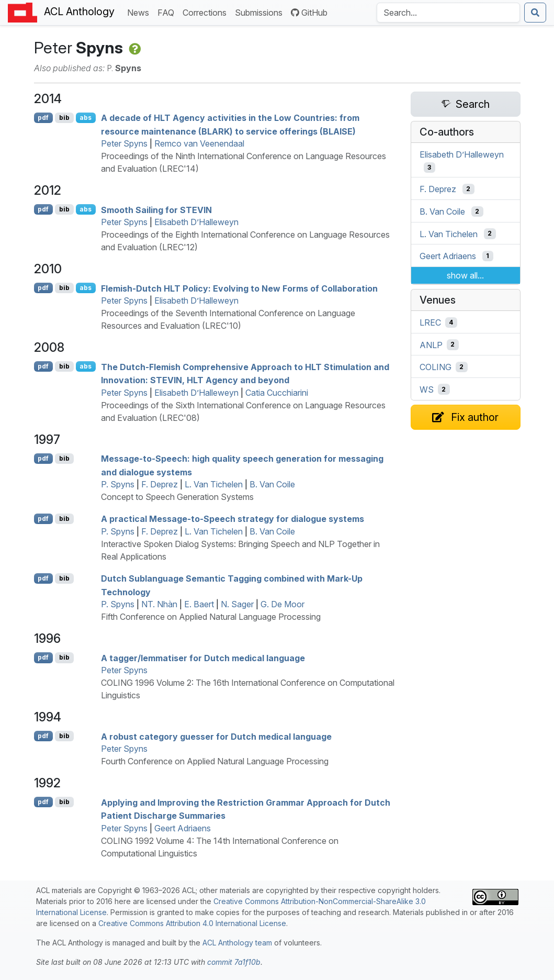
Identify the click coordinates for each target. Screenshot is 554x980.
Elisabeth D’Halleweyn (196, 222)
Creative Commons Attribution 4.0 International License (192, 923)
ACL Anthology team (237, 943)
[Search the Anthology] (448, 13)
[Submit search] (535, 13)
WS (427, 389)
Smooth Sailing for (156, 209)
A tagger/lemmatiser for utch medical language (203, 658)
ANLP (431, 344)
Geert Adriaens (183, 828)
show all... (465, 275)
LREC (430, 322)
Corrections (207, 12)
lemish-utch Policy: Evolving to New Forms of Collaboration (239, 288)
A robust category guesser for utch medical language (216, 736)
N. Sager (237, 604)
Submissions (261, 12)
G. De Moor (282, 604)
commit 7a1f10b (234, 962)
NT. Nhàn (159, 604)
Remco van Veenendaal (199, 143)
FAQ (168, 12)
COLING (436, 367)
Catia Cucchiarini (277, 393)
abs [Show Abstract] (86, 118)
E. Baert (199, 604)
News (140, 12)
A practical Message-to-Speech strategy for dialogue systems (233, 519)
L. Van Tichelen (214, 484)
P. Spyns (118, 484)
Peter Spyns (124, 143)
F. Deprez (160, 484)
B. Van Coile (272, 484)
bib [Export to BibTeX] (64, 118)
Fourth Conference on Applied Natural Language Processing (215, 761)
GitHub (309, 13)
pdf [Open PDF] (43, 118)
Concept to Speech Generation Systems (177, 497)
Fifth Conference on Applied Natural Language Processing (211, 617)
